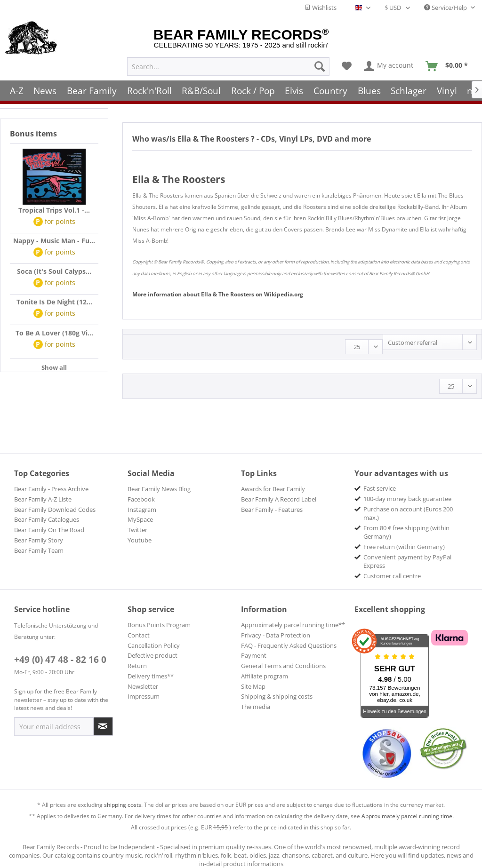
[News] (45, 91)
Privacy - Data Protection (276, 635)
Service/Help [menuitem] (446, 8)
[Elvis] (294, 91)
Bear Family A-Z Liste (43, 499)
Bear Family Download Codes (55, 510)
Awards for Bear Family (273, 489)
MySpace (140, 519)
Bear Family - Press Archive (51, 489)
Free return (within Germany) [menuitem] (404, 547)
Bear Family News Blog (159, 489)
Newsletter (143, 686)
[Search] (320, 66)
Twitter (137, 530)
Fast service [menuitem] (380, 488)
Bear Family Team (39, 550)
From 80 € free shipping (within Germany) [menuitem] (406, 532)
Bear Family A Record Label (279, 499)
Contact (139, 635)
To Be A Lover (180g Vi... (54, 333)
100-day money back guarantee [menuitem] (407, 499)
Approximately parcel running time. (408, 816)
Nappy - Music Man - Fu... (54, 241)
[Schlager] (409, 91)
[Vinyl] (447, 91)
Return (137, 666)
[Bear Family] (92, 91)
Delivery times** (151, 676)
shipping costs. (123, 805)
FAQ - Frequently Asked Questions (289, 645)
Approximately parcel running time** (293, 625)
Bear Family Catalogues (47, 519)
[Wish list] (347, 66)
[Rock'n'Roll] (149, 91)
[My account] (389, 66)
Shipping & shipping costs (277, 696)
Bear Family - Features (272, 510)
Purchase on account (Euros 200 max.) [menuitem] (408, 513)
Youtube (140, 540)
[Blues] (369, 91)
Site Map (253, 686)
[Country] (330, 91)
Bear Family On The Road (49, 530)
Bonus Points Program (159, 625)
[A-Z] (17, 91)
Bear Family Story (39, 540)
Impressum (144, 696)
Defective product (153, 655)
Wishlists (321, 8)
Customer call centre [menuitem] (392, 576)
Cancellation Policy (154, 645)
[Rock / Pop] (253, 91)
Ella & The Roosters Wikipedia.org (218, 294)
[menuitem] (228, 66)
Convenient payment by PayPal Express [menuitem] (407, 561)
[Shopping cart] (450, 66)
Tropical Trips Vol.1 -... (54, 210)
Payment (254, 655)
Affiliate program (265, 676)
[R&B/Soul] (201, 91)
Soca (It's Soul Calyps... (54, 271)
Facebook (141, 499)
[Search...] (228, 66)
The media (256, 707)
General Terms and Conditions (283, 666)
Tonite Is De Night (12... (54, 302)
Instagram (142, 510)
